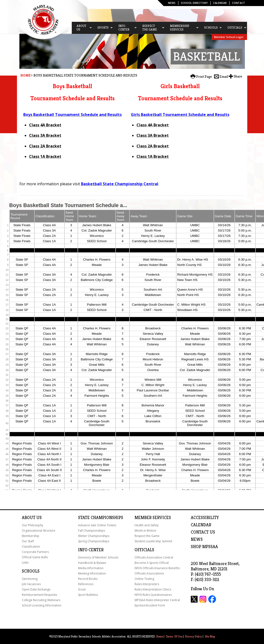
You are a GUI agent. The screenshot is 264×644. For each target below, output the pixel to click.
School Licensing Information (42, 605)
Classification (31, 547)
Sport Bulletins (88, 595)
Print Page (204, 77)
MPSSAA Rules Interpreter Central (157, 600)
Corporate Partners (35, 552)
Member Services (153, 518)
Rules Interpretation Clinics (153, 589)
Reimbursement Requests (39, 595)
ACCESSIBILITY (205, 518)
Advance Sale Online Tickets (97, 525)
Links (25, 563)
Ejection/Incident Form (150, 605)
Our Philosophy (32, 525)
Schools (31, 571)
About (29, 518)
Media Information (91, 568)
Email (224, 77)
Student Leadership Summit (153, 541)
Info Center (91, 550)
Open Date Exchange (36, 589)
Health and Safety (147, 525)
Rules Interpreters (147, 584)
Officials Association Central (154, 557)
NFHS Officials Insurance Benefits (157, 568)
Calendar (220, 3)
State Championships (101, 518)
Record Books (88, 579)
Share (238, 76)
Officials (144, 550)
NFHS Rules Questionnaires (153, 595)
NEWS (197, 539)
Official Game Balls (35, 557)
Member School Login (229, 37)
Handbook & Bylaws (92, 563)
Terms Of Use (174, 636)
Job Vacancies (31, 584)
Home (25, 75)
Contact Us (203, 532)
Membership (31, 536)
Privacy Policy (194, 636)
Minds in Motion (145, 531)
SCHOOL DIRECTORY (194, 3)
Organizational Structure (39, 531)
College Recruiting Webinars (41, 600)
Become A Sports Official (152, 563)
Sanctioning (30, 579)
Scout (82, 589)
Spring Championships (94, 541)
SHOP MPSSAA (204, 547)
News (172, 3)
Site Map (210, 636)
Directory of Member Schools (98, 557)
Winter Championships (94, 536)
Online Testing (144, 579)
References (86, 584)
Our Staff (28, 541)
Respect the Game (147, 536)
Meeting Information (92, 573)
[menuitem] (82, 28)
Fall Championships (92, 531)
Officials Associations (149, 573)
